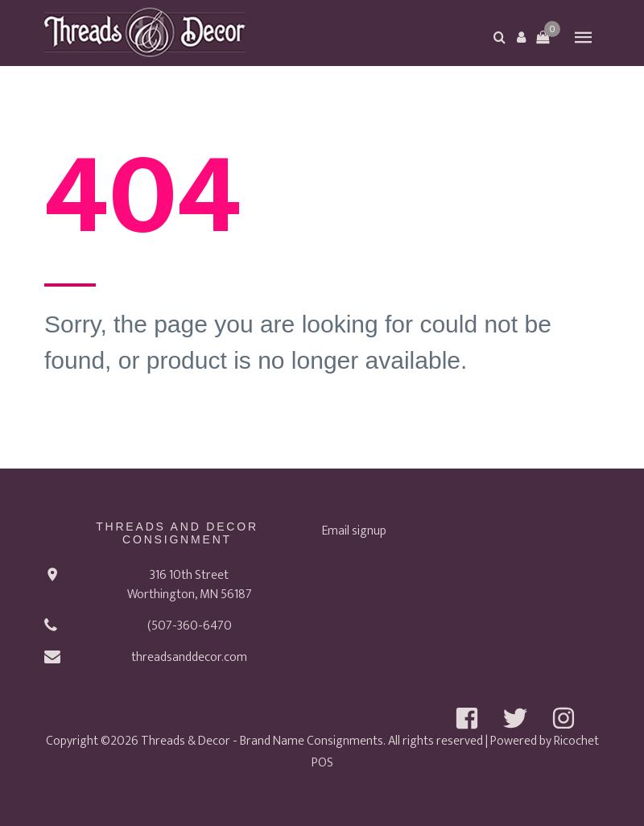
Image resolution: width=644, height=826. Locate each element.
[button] (521, 37)
